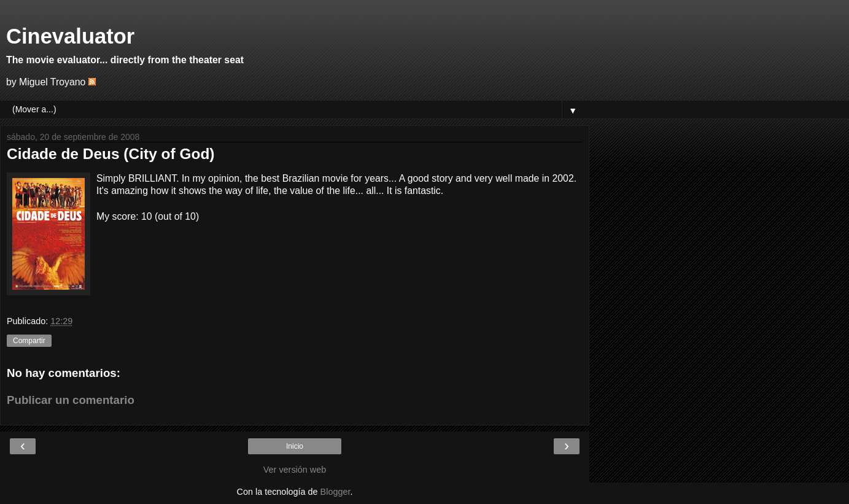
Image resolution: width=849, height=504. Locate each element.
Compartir (29, 341)
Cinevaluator (70, 36)
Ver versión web (295, 470)
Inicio (295, 446)
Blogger (335, 492)
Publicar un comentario (71, 400)
